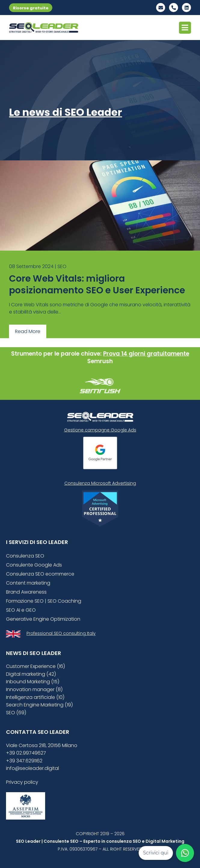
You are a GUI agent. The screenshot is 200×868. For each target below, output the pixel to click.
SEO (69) (16, 713)
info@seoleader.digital (32, 768)
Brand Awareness (26, 592)
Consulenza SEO (25, 556)
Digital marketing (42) (31, 674)
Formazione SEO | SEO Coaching (44, 601)
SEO (62, 266)
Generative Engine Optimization (43, 619)
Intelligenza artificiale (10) (35, 697)
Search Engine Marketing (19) (39, 705)
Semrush (100, 361)
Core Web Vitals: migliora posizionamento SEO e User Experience (97, 284)
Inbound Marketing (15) (33, 682)
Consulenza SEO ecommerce (40, 574)
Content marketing (28, 583)
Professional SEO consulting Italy (61, 633)
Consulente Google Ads (34, 565)
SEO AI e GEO (21, 610)
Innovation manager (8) (34, 689)
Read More (28, 331)
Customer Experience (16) (35, 666)
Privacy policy (22, 782)
